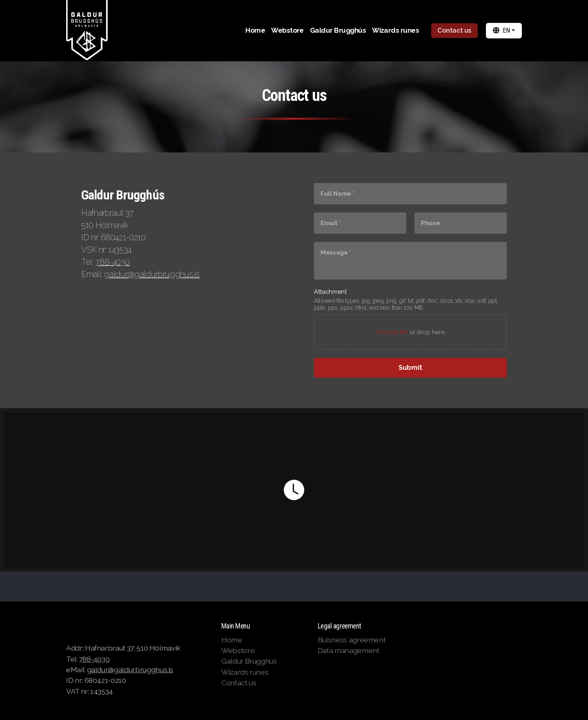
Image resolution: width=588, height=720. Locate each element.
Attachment (330, 292)
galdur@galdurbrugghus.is (152, 274)
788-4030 (112, 262)
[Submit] (410, 368)
